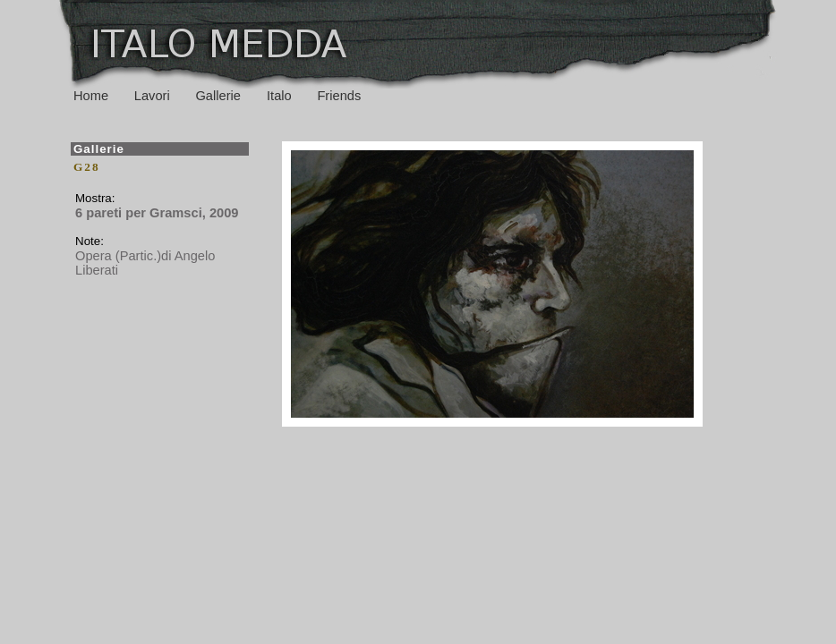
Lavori (152, 96)
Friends (339, 96)
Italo (279, 96)
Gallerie (220, 96)
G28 (87, 167)
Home (91, 96)
